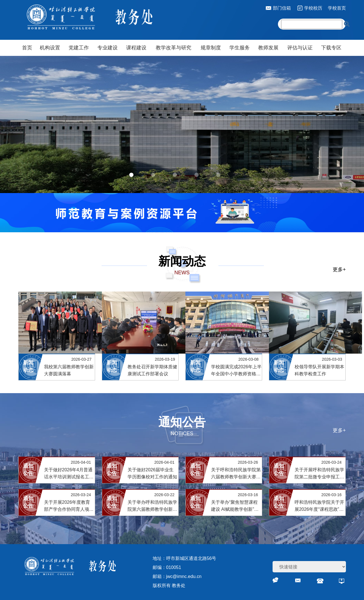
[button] (131, 175)
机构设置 (50, 48)
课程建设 (136, 48)
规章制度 (211, 48)
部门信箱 (282, 8)
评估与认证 (300, 48)
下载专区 (331, 48)
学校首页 (337, 8)
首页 (27, 48)
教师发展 (268, 48)
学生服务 (240, 48)
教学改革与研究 (174, 48)
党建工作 (79, 48)
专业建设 (108, 48)
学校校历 (313, 8)
